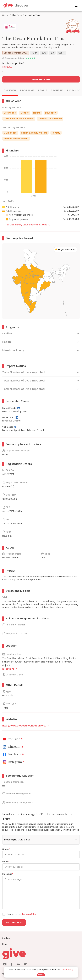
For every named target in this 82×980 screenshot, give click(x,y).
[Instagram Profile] (14, 762)
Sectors (6, 938)
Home (6, 15)
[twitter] (25, 965)
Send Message (41, 79)
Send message (14, 922)
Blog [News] (5, 944)
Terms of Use (29, 914)
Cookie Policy (67, 969)
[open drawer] (76, 6)
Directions (10, 669)
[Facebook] (14, 754)
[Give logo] (41, 954)
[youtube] (5, 965)
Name (6, 849)
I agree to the (22, 914)
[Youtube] (13, 739)
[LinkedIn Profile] (19, 408)
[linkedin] (18, 965)
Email (6, 862)
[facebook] (12, 965)
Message (8, 874)
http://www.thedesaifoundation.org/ (26, 726)
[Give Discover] (16, 6)
